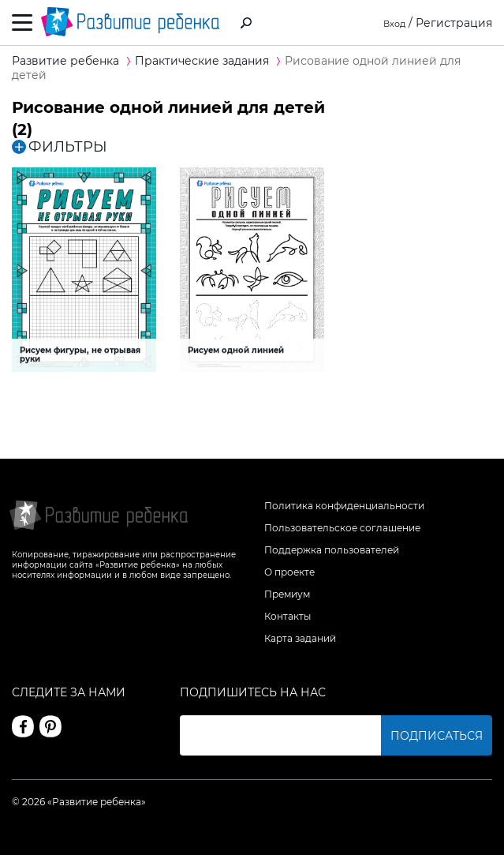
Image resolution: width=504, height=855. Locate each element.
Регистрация (454, 23)
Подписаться (437, 736)
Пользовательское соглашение (342, 528)
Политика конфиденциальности (344, 506)
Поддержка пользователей (332, 550)
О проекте (289, 572)
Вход (392, 23)
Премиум (287, 594)
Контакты (287, 616)
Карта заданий (300, 638)
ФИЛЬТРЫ (60, 147)
